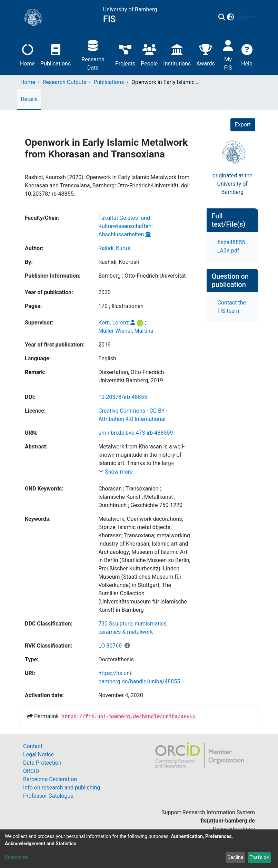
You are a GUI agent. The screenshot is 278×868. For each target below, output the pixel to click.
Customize (16, 857)
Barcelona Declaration (50, 779)
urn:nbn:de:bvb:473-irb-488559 (136, 433)
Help (247, 54)
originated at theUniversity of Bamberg (232, 184)
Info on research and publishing (62, 788)
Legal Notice (38, 755)
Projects (125, 54)
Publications (56, 54)
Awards (205, 54)
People (149, 54)
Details (29, 99)
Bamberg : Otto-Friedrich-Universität (142, 276)
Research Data (93, 54)
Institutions (177, 54)
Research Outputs (64, 82)
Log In (243, 17)
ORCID (31, 771)
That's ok (259, 857)
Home (27, 54)
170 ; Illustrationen (121, 306)
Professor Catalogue (48, 796)
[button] (230, 18)
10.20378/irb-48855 (123, 397)
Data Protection (42, 763)
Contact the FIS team (232, 307)
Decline (235, 857)
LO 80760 (110, 646)
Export (243, 125)
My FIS (228, 54)
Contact (33, 746)
